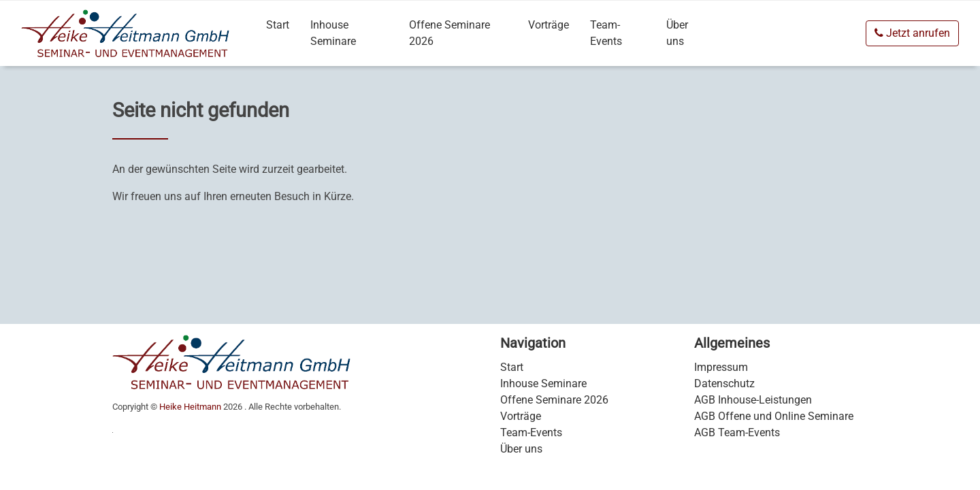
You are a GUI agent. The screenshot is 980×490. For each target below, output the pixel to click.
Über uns (677, 33)
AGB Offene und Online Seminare (774, 416)
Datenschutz (724, 383)
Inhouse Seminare (333, 33)
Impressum (721, 367)
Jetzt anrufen (912, 33)
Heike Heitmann (190, 407)
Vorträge (549, 25)
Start (278, 25)
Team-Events (606, 33)
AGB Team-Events (737, 432)
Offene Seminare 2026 (450, 33)
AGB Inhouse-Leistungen (753, 400)
